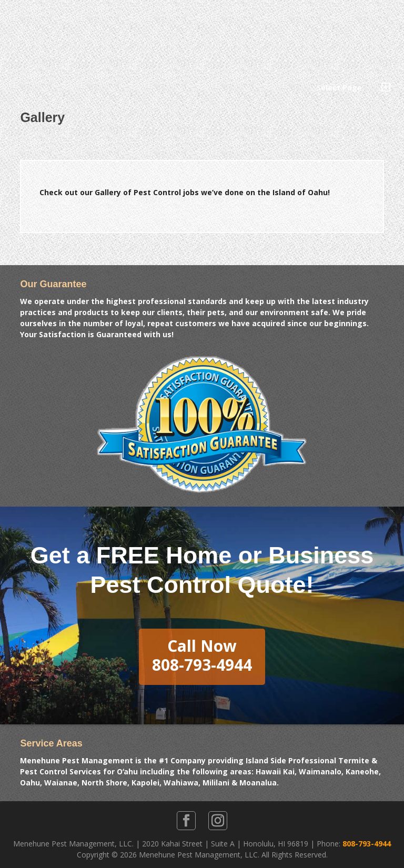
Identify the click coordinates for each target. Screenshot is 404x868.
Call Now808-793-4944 (202, 655)
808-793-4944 (367, 844)
